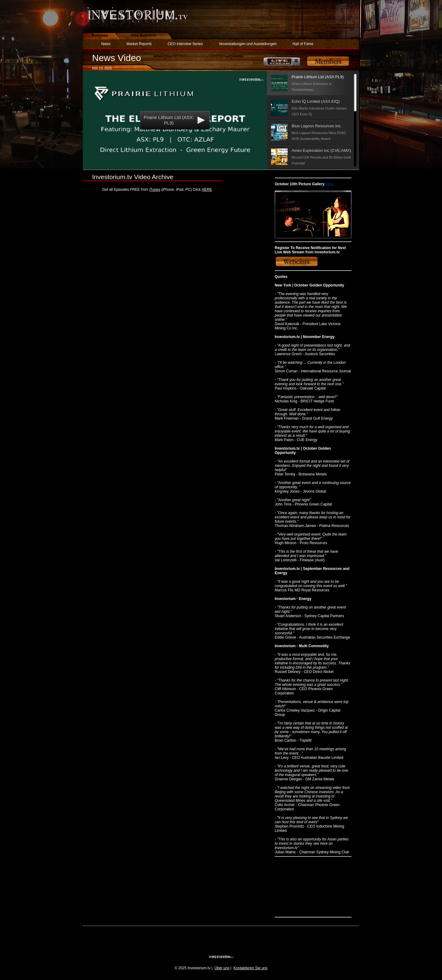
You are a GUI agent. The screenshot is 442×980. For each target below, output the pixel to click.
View (329, 184)
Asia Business (143, 35)
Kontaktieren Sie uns (251, 968)
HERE (207, 190)
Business (100, 35)
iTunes (155, 190)
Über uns (222, 968)
